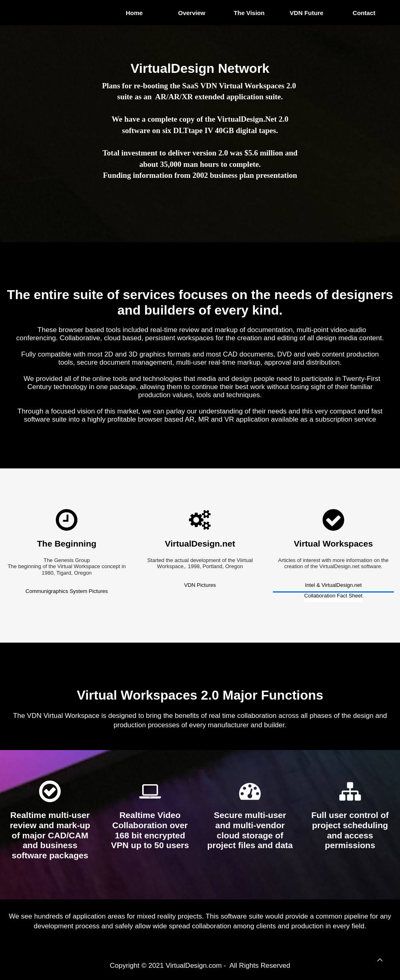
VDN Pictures (200, 585)
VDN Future (307, 13)
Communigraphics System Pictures (67, 591)
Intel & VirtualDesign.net (333, 585)
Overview (192, 13)
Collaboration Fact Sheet (333, 596)
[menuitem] (135, 13)
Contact (364, 13)
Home (134, 13)
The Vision (249, 13)
